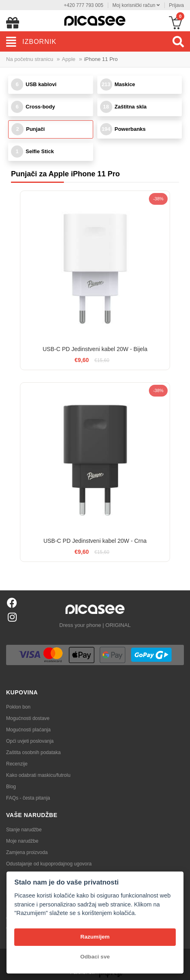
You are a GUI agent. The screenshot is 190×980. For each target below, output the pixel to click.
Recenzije (17, 764)
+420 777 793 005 (84, 5)
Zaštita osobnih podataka (33, 752)
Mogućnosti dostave (28, 718)
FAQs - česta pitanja (28, 798)
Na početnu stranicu (30, 59)
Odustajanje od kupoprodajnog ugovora (49, 864)
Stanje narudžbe (24, 830)
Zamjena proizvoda (27, 852)
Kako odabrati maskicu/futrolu (38, 775)
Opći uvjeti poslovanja (30, 741)
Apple (69, 59)
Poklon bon (18, 707)
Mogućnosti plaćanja (28, 730)
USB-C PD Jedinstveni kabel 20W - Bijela (95, 349)
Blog (11, 787)
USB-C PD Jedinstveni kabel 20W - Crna (95, 541)
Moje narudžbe (22, 841)
